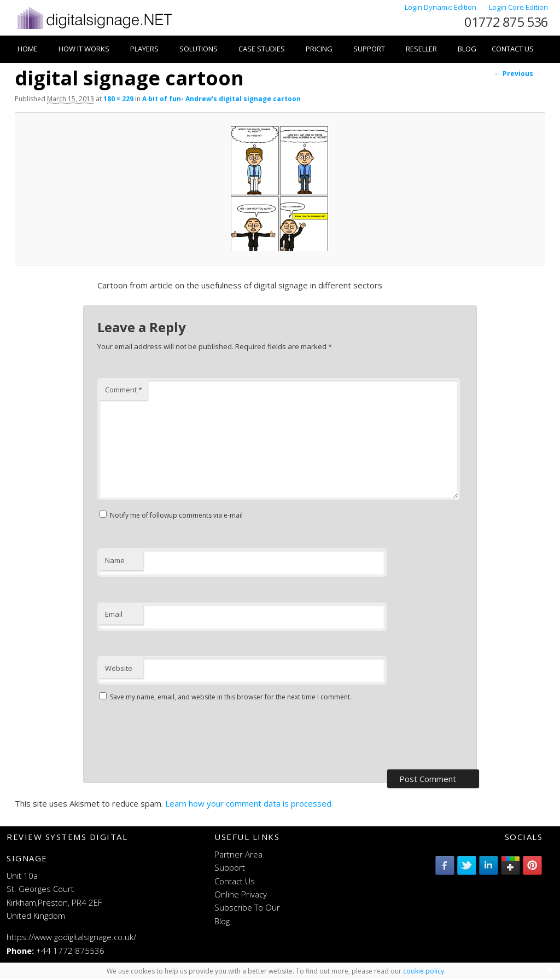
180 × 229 (118, 99)
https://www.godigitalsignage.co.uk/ (71, 937)
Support (369, 49)
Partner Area (238, 854)
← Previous (514, 74)
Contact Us (513, 49)
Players (144, 49)
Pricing (319, 49)
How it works (84, 49)
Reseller (421, 49)
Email (114, 614)
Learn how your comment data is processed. (249, 803)
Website (119, 668)
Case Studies (262, 49)
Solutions (199, 49)
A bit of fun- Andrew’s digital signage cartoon (221, 99)
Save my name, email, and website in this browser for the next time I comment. (231, 697)
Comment (124, 390)
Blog (467, 49)
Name (115, 560)
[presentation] (180, 737)
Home (28, 49)
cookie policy (424, 971)
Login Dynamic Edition (441, 7)
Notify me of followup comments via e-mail (176, 515)
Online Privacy (241, 894)
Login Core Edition (518, 7)
